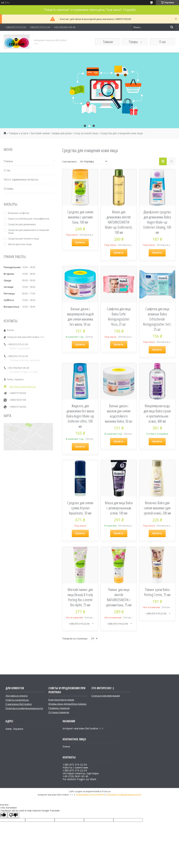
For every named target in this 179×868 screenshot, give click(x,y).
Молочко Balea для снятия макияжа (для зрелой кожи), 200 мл (157, 508)
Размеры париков (59, 708)
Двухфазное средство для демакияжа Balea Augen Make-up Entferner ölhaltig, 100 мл (157, 222)
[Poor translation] (13, 815)
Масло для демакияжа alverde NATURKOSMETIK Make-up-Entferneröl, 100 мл (119, 222)
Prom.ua (106, 791)
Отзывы (8, 189)
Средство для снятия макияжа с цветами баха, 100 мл (80, 217)
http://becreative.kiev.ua (22, 386)
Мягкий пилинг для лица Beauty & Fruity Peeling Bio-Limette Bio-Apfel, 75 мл (80, 597)
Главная (108, 42)
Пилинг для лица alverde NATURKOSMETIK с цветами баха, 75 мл (119, 597)
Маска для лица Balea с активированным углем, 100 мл (119, 508)
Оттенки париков (59, 712)
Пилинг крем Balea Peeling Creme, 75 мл (157, 592)
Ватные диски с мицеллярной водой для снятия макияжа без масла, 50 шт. (80, 316)
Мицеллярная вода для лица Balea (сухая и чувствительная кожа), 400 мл (157, 413)
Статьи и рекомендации (106, 696)
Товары (134, 42)
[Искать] (172, 27)
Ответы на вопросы (17, 700)
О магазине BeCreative (19, 704)
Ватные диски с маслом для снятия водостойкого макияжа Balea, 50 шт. (119, 413)
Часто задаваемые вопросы (21, 179)
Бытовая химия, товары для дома (51, 133)
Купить (80, 242)
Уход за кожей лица (86, 133)
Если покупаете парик (61, 700)
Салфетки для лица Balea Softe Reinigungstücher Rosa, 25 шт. (119, 316)
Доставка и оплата (17, 696)
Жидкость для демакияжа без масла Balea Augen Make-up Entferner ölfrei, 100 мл (80, 416)
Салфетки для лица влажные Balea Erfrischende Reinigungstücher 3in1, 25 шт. (157, 319)
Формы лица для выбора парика (67, 704)
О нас (163, 42)
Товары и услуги (19, 133)
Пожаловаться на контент (90, 795)
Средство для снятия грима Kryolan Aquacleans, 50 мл (80, 508)
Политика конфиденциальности (24, 708)
